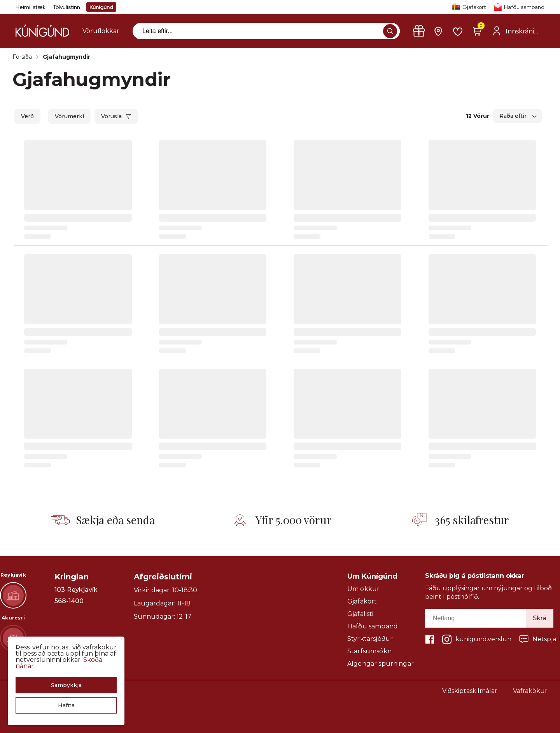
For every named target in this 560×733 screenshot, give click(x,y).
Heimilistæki (31, 7)
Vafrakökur (530, 691)
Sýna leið (71, 612)
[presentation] (101, 31)
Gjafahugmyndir (66, 57)
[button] (66, 685)
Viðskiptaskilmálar (470, 691)
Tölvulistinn (66, 7)
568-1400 (69, 601)
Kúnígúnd (101, 7)
